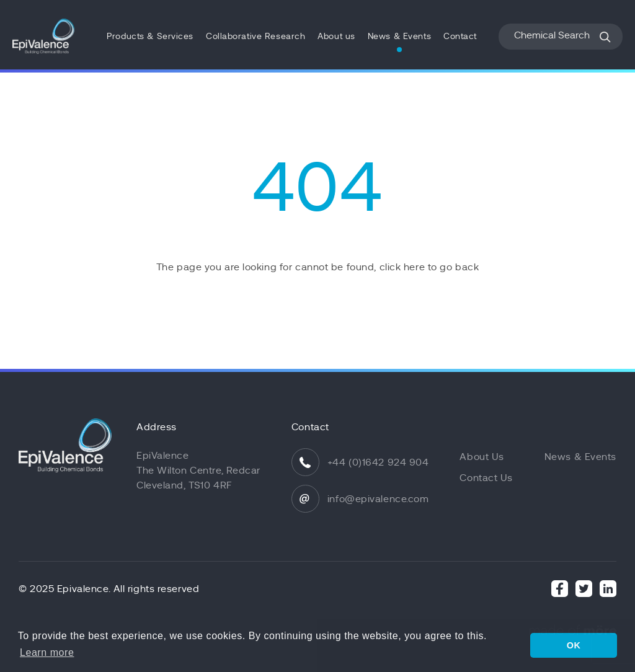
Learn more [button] (47, 652)
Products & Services (150, 36)
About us (336, 36)
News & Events (399, 36)
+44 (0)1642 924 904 (378, 462)
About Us (482, 457)
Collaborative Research (255, 36)
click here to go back (429, 267)
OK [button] (574, 645)
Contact (460, 36)
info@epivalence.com (378, 499)
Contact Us (486, 478)
